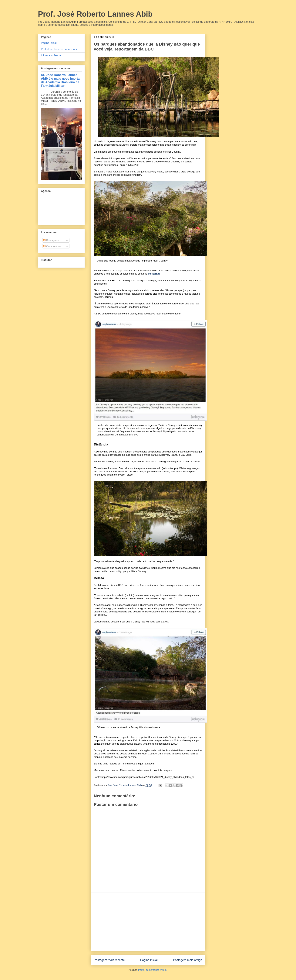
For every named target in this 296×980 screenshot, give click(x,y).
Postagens (51, 240)
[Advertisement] (148, 922)
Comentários (52, 246)
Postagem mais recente (109, 960)
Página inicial (149, 960)
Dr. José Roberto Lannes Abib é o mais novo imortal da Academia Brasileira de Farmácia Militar (61, 80)
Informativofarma (51, 55)
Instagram (154, 274)
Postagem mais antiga (188, 960)
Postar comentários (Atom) (153, 970)
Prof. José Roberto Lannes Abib (95, 14)
